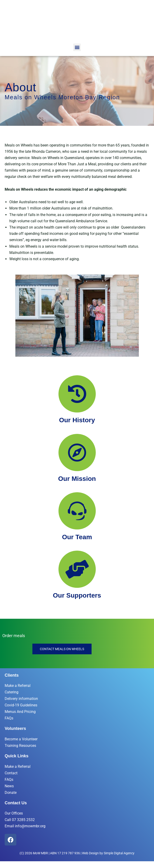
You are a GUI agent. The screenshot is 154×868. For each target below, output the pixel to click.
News (9, 786)
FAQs (9, 718)
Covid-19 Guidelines (21, 705)
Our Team (77, 537)
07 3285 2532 (23, 820)
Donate (11, 793)
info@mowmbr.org (30, 826)
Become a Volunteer (21, 739)
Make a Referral (18, 686)
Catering (12, 692)
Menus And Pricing (20, 712)
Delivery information (21, 699)
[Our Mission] (77, 452)
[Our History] (77, 394)
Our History (77, 420)
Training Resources (20, 746)
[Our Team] (77, 511)
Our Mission (77, 479)
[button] (77, 47)
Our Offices (14, 813)
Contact (11, 773)
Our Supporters (77, 595)
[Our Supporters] (77, 569)
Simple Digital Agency (119, 853)
